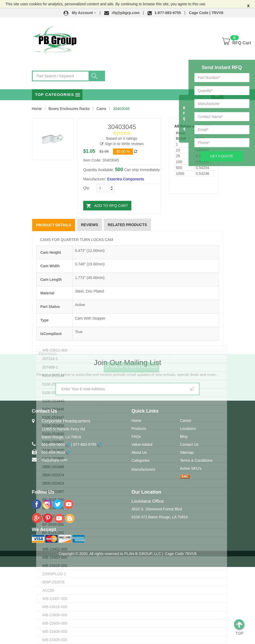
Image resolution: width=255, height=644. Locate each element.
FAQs (136, 437)
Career (186, 421)
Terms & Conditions (196, 460)
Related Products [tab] (127, 225)
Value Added (142, 444)
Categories (141, 460)
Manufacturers (143, 469)
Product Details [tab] (54, 225)
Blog (184, 437)
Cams (101, 109)
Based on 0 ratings (122, 138)
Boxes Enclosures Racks (69, 109)
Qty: (87, 188)
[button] (80, 13)
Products (139, 429)
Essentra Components (126, 179)
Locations (188, 429)
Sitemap (187, 452)
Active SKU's (191, 468)
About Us (139, 452)
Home (37, 109)
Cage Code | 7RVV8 (206, 13)
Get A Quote (222, 156)
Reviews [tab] (89, 225)
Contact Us (189, 444)
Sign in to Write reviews (122, 144)
